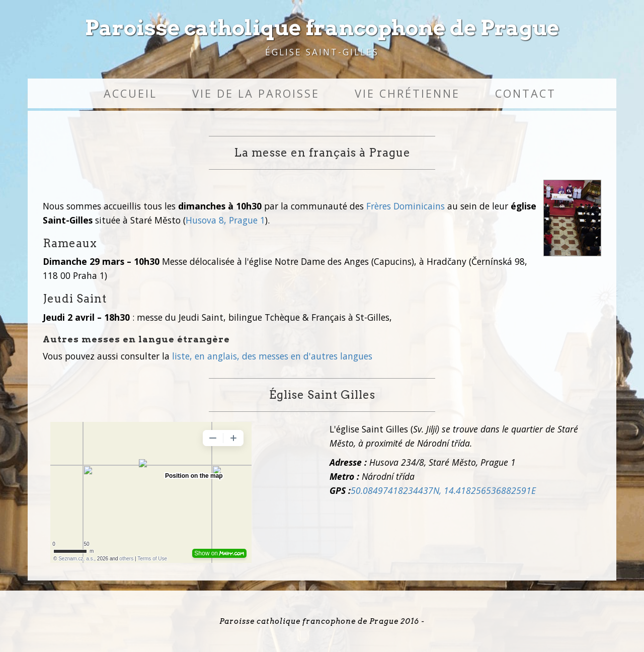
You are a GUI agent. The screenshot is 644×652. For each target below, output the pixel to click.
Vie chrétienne (407, 93)
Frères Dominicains (406, 206)
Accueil (130, 93)
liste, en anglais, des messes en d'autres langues (272, 356)
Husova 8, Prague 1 (225, 220)
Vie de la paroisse (256, 93)
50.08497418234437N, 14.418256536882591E (443, 490)
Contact (526, 93)
